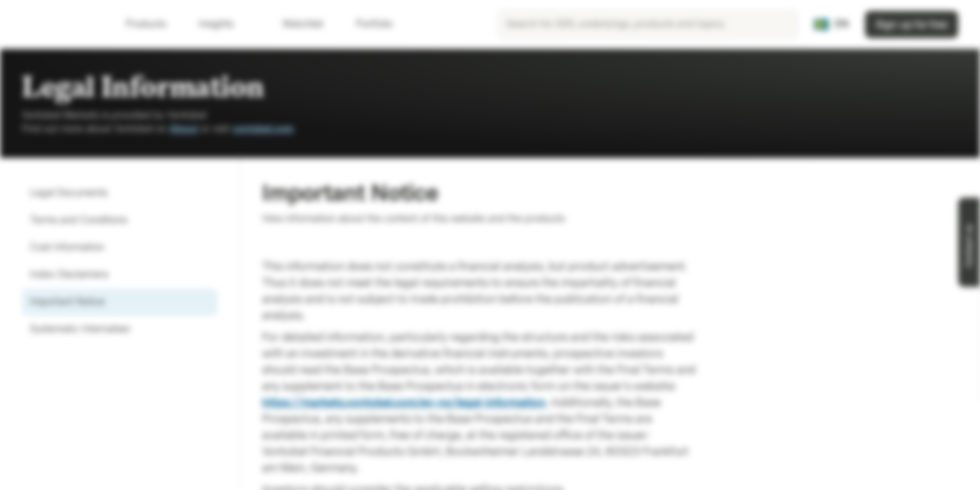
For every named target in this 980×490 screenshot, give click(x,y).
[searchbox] (648, 24)
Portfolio (366, 24)
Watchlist (295, 24)
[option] (120, 193)
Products (154, 24)
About (184, 129)
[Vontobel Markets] (59, 24)
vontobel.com (263, 129)
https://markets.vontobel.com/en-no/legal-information (404, 403)
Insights (224, 24)
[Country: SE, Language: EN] (831, 24)
